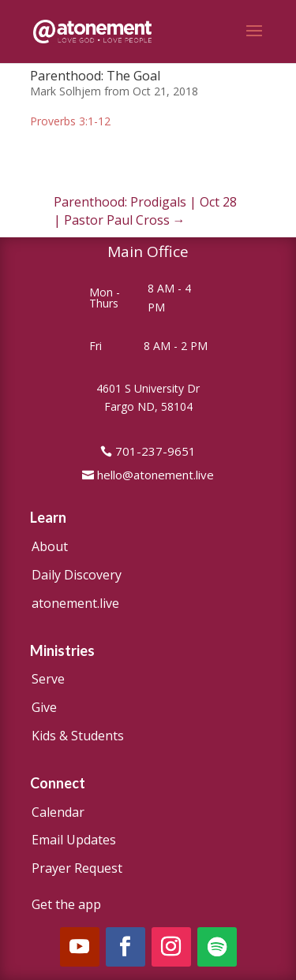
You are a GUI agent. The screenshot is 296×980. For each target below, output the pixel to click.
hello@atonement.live (155, 475)
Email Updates (74, 840)
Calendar (58, 812)
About (50, 546)
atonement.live (75, 603)
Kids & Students (78, 736)
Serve (48, 679)
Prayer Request (77, 868)
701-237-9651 (155, 451)
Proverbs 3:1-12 (70, 121)
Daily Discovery (77, 575)
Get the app (66, 904)
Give (44, 707)
